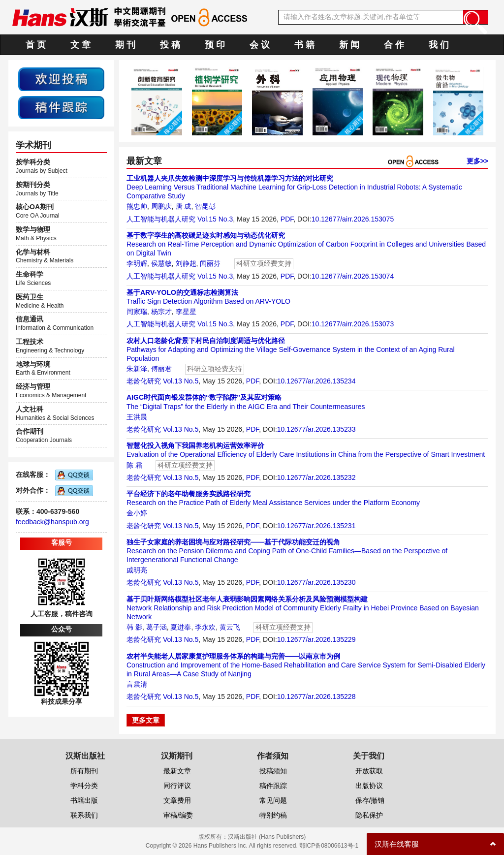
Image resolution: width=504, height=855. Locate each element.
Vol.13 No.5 (181, 381)
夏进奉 (181, 627)
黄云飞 (230, 627)
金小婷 (137, 513)
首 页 (36, 45)
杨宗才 (161, 312)
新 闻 (349, 45)
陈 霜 (134, 465)
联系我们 (84, 815)
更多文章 (146, 720)
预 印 (215, 45)
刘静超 (186, 263)
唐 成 (184, 206)
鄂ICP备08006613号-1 (329, 846)
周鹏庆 (161, 206)
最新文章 (177, 771)
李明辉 (137, 263)
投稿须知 (273, 771)
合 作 (394, 45)
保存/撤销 (370, 800)
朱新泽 (137, 369)
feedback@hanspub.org (52, 522)
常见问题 (273, 800)
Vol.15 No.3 (215, 219)
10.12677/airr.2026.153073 (353, 324)
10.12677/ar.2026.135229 (316, 639)
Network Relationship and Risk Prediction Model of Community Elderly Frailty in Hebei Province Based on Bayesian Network (303, 608)
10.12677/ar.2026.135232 (316, 477)
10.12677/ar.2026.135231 (316, 526)
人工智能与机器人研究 (161, 219)
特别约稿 (273, 815)
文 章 (80, 45)
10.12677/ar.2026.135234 (316, 381)
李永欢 (205, 627)
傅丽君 (161, 369)
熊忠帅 (137, 206)
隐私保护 (369, 815)
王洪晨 (137, 417)
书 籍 (304, 45)
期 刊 (125, 45)
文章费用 (177, 800)
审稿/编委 (178, 815)
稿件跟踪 (273, 786)
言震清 (137, 684)
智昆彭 (205, 206)
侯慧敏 (161, 263)
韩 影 (134, 627)
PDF (287, 219)
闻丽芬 (210, 263)
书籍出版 (84, 800)
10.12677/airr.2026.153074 (353, 276)
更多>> (477, 161)
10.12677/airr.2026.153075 (353, 219)
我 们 (439, 45)
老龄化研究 (144, 381)
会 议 (260, 45)
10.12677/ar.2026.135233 (316, 429)
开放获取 (369, 771)
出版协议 (369, 786)
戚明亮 (137, 570)
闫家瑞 (137, 312)
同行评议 (177, 786)
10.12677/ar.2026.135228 (316, 697)
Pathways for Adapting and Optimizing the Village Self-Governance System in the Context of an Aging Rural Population (291, 349)
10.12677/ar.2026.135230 (316, 582)
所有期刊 (84, 771)
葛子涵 (157, 627)
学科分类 (84, 786)
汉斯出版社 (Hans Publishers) (267, 837)
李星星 (186, 312)
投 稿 (170, 45)
